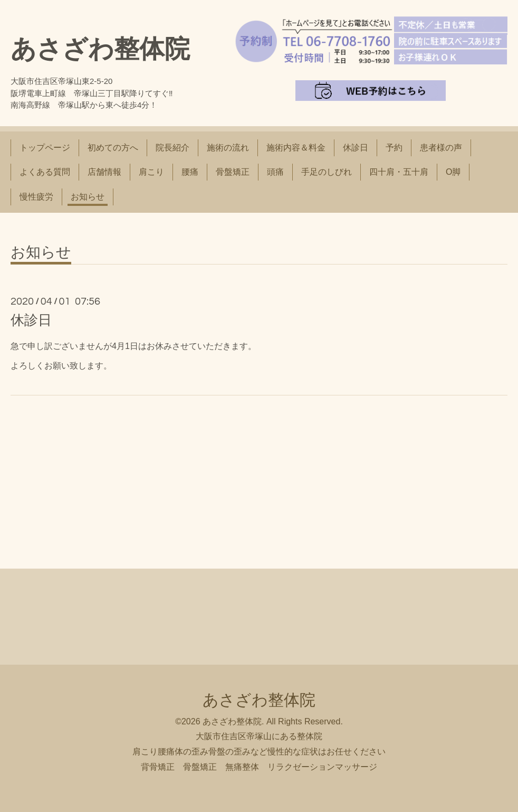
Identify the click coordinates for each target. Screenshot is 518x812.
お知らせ (88, 197)
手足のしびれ (327, 172)
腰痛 (190, 172)
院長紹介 (172, 148)
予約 (394, 148)
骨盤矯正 (233, 172)
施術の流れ (228, 148)
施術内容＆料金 (296, 148)
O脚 (453, 172)
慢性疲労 (36, 197)
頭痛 (275, 172)
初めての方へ (113, 148)
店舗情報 (104, 172)
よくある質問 (45, 172)
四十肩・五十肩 (399, 172)
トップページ (45, 148)
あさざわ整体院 (100, 49)
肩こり (151, 172)
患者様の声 (441, 148)
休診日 (356, 148)
